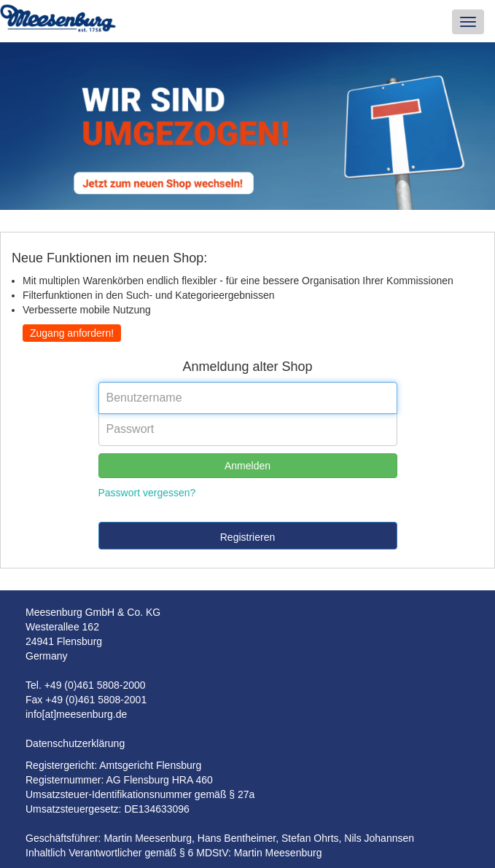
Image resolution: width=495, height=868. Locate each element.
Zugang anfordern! (72, 333)
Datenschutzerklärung (75, 743)
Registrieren (247, 537)
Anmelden (247, 466)
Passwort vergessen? (147, 493)
